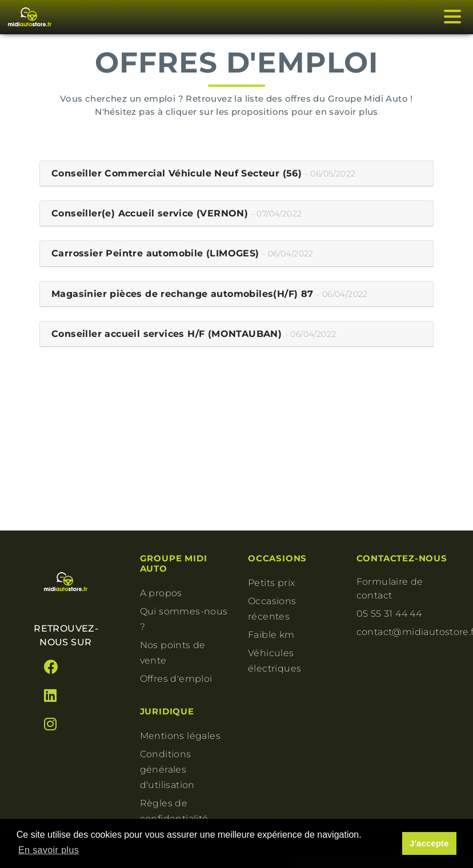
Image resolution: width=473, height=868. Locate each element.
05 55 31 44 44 (389, 614)
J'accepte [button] (429, 843)
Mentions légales (180, 736)
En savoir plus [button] (49, 850)
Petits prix (271, 583)
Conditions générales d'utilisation (167, 769)
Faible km (271, 635)
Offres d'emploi (176, 679)
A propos (161, 593)
